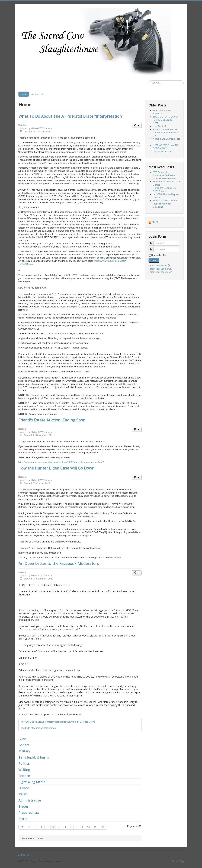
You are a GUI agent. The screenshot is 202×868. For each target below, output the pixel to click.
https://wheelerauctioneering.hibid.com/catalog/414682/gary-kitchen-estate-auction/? (61, 462)
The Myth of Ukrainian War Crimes (38, 728)
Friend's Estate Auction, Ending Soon (52, 420)
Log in (154, 260)
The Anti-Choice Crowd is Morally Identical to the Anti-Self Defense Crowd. (58, 722)
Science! (24, 776)
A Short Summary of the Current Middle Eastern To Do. (166, 133)
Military (24, 751)
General (24, 745)
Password (153, 248)
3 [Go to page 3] (47, 827)
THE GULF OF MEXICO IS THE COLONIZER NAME (165, 120)
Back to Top (178, 861)
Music (23, 794)
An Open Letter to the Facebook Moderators (59, 563)
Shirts (23, 819)
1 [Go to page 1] (36, 827)
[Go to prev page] (30, 827)
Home (24, 94)
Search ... (149, 80)
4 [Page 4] (53, 827)
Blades (23, 806)
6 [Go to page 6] (65, 827)
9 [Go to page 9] (82, 827)
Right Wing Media (32, 782)
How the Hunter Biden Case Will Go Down (56, 468)
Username (153, 242)
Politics (24, 763)
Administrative (30, 800)
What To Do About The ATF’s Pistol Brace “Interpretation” (71, 116)
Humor (24, 788)
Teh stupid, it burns (34, 757)
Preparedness (29, 813)
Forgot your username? (160, 269)
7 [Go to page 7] (71, 827)
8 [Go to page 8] (76, 827)
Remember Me (159, 255)
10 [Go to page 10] (88, 827)
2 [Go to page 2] (42, 827)
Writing (24, 770)
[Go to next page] (96, 827)
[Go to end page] (103, 827)
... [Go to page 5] (59, 827)
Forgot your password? (160, 272)
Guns (22, 739)
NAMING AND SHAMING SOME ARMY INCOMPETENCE (166, 148)
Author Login (38, 94)
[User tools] (137, 126)
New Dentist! (159, 126)
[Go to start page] (22, 827)
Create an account (159, 266)
